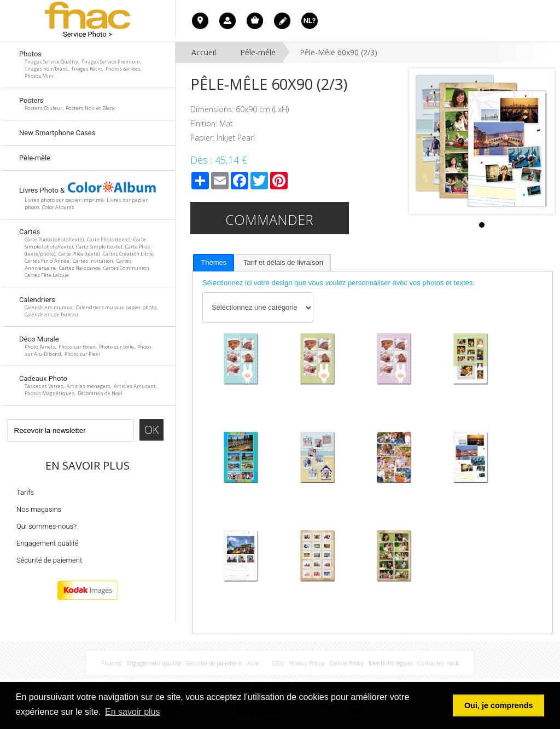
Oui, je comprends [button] (499, 705)
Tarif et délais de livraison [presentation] (283, 262)
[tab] (214, 263)
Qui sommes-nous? (46, 526)
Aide (253, 663)
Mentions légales (391, 663)
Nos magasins (39, 509)
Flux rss (111, 663)
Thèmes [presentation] (214, 262)
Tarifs (25, 492)
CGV (278, 663)
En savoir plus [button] (133, 712)
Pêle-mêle (258, 52)
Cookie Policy (346, 663)
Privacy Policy (306, 663)
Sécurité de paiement (49, 560)
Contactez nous (439, 663)
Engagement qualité (48, 543)
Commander (269, 219)
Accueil (204, 52)
